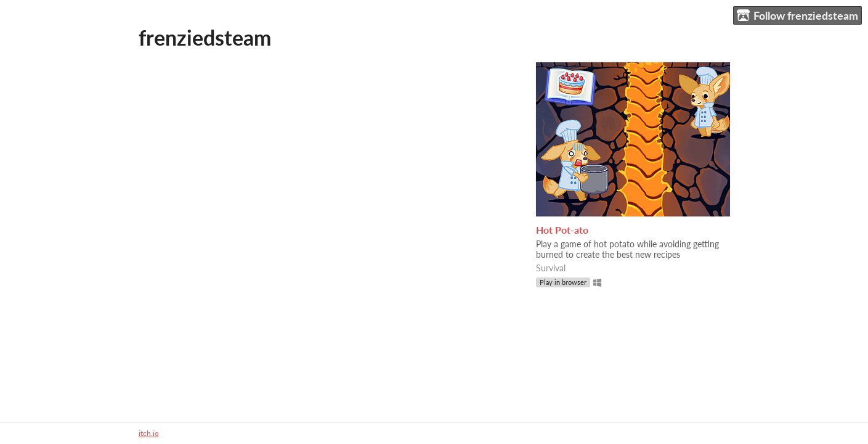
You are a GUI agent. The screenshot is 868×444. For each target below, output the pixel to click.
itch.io (149, 433)
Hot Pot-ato (562, 230)
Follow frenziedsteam (797, 16)
